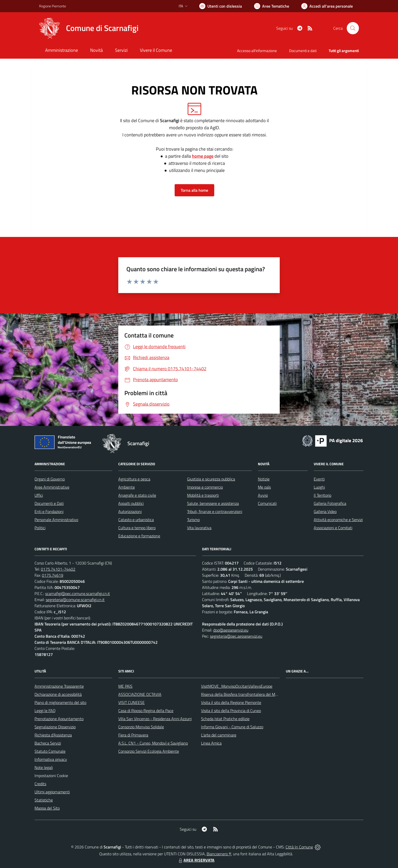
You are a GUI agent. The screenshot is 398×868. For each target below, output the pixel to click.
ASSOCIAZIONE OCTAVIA (140, 694)
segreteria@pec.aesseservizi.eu (236, 636)
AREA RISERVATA (196, 860)
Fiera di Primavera (133, 735)
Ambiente (127, 487)
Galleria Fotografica (330, 503)
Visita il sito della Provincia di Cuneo (231, 711)
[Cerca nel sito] (353, 28)
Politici (40, 528)
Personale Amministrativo (56, 520)
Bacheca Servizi (48, 743)
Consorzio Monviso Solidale (141, 727)
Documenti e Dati (49, 503)
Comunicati (267, 503)
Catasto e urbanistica (136, 520)
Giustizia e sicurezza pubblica (211, 479)
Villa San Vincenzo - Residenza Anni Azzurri (155, 719)
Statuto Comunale (50, 751)
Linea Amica (211, 743)
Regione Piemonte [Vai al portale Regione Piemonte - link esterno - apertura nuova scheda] (53, 6)
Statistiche (44, 800)
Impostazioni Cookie (51, 776)
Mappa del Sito (47, 808)
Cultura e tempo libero (137, 528)
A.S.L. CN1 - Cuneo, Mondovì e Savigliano (153, 743)
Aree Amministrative (52, 487)
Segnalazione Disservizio (55, 727)
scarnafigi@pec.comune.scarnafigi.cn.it (78, 593)
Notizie (264, 479)
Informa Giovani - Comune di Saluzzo (232, 727)
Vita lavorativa (199, 528)
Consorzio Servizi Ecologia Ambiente (149, 751)
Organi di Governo (50, 479)
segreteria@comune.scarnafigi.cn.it (75, 600)
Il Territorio (322, 495)
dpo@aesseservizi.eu (231, 630)
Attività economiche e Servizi (338, 520)
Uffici (39, 495)
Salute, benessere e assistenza (213, 503)
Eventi (319, 479)
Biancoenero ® (219, 854)
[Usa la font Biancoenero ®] (221, 6)
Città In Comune (299, 847)
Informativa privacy (51, 759)
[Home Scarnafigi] (89, 28)
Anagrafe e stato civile (137, 495)
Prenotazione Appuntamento (59, 719)
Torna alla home (194, 190)
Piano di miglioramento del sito (60, 702)
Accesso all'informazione (257, 51)
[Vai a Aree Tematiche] (272, 6)
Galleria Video (325, 511)
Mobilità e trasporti (203, 495)
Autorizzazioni (130, 511)
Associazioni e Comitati (333, 528)
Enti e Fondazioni (49, 511)
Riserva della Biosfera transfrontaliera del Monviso (244, 694)
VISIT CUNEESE (131, 702)
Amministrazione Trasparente (59, 686)
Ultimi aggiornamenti (52, 792)
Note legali (44, 767)
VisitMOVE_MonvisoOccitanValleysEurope (237, 686)
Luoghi (319, 487)
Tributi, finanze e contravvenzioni (215, 511)
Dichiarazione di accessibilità (58, 694)
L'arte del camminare (219, 735)
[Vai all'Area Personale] (327, 6)
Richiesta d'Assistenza (53, 735)
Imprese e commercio (205, 487)
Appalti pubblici (131, 503)
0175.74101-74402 (58, 569)
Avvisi (263, 495)
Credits (40, 784)
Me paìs (264, 487)
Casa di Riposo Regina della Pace (146, 711)
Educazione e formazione (139, 536)
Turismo (193, 520)
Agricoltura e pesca (134, 479)
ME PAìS (125, 686)
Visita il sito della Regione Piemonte (231, 702)
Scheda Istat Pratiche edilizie (225, 719)
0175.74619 (53, 575)
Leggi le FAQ (45, 711)
